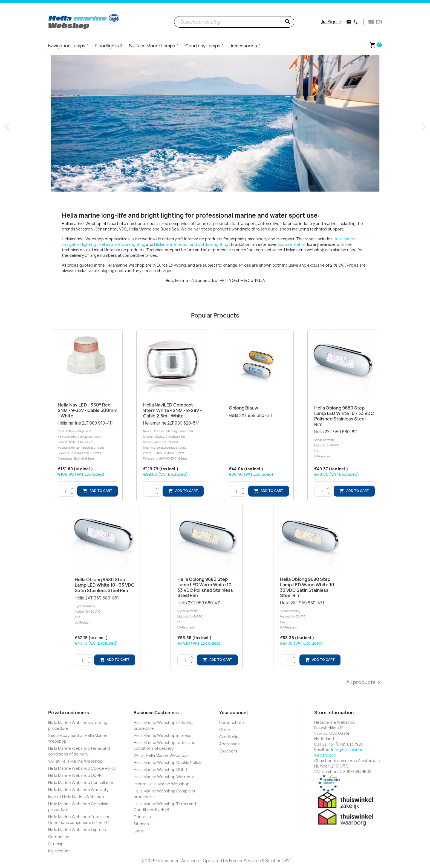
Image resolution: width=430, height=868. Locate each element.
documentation (292, 244)
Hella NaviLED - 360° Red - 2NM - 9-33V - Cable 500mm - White (88, 410)
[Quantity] (65, 491)
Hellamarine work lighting (122, 244)
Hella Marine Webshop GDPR (75, 775)
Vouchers (228, 751)
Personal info (232, 723)
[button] (11, 123)
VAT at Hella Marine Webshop (75, 761)
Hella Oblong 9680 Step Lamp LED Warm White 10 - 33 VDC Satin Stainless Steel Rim (308, 587)
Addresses (230, 744)
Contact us (59, 837)
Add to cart (97, 491)
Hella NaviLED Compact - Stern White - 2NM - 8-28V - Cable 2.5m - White (172, 410)
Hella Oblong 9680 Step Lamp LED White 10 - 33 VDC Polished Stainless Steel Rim (344, 416)
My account (59, 851)
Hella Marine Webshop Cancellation (81, 782)
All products (364, 683)
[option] (215, 123)
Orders (226, 730)
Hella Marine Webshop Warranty (78, 790)
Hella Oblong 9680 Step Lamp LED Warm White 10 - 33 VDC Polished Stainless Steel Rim (206, 587)
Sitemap (56, 844)
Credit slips (230, 737)
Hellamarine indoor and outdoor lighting (192, 244)
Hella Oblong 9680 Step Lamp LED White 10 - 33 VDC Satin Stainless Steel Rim (105, 585)
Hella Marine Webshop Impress (77, 830)
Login (139, 831)
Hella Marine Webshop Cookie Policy (82, 768)
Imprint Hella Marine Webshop (76, 797)
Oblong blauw (243, 408)
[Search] (234, 22)
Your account (234, 713)
